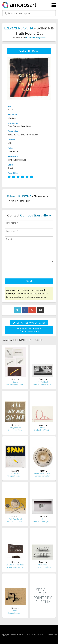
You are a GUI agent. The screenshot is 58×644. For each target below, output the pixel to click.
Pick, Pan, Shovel (15, 519)
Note (15, 610)
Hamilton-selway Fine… (15, 384)
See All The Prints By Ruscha (29, 323)
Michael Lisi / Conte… (15, 430)
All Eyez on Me (15, 428)
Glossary (49, 635)
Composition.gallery (36, 37)
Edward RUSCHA (19, 28)
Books (15, 382)
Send (29, 281)
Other (43, 428)
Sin (43, 519)
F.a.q (56, 635)
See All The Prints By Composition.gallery (29, 330)
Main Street (43, 565)
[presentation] (28, 271)
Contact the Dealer (29, 51)
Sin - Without (43, 382)
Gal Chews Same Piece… (15, 565)
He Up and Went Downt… (43, 473)
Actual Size (15, 473)
